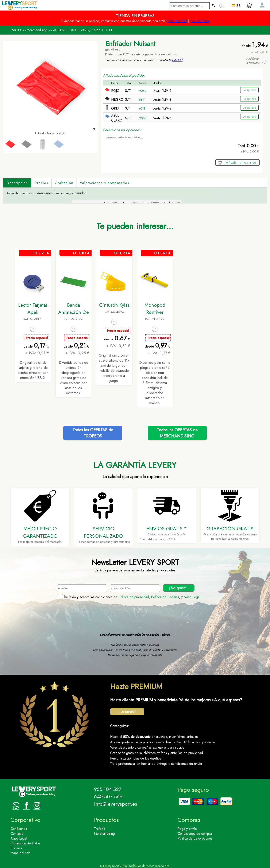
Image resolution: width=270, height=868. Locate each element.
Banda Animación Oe (74, 309)
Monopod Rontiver (155, 309)
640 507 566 (200, 21)
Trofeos (100, 829)
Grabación (64, 183)
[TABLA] (177, 60)
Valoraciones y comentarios (105, 183)
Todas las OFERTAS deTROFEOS (93, 433)
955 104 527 (178, 21)
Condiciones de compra (195, 834)
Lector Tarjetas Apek (33, 309)
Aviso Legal (192, 597)
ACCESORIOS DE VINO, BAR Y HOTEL (83, 30)
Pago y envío (187, 829)
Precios (41, 183)
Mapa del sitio (21, 853)
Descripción (17, 183)
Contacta (17, 834)
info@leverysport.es (116, 804)
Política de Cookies (165, 597)
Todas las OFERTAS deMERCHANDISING (177, 433)
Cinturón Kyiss (114, 305)
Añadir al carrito (241, 162)
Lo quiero (249, 90)
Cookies (16, 848)
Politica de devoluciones (195, 838)
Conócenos (19, 829)
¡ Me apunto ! (179, 588)
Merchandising (37, 30)
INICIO (16, 30)
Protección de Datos (25, 843)
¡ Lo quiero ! (127, 712)
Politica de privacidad (134, 597)
